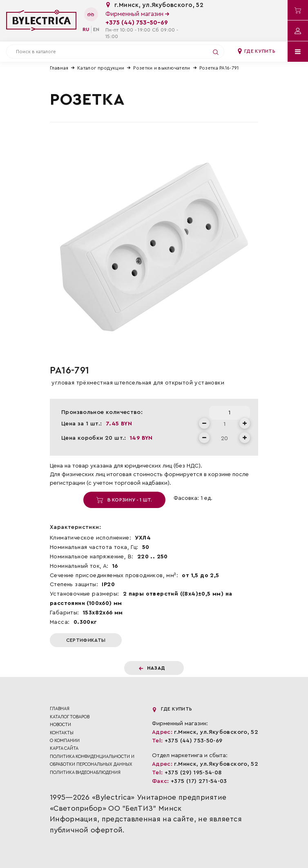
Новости (60, 725)
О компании (65, 741)
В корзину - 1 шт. (124, 500)
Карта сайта (64, 748)
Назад (152, 668)
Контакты (62, 733)
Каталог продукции (101, 68)
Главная (59, 68)
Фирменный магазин (137, 14)
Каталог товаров (70, 717)
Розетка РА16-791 (219, 68)
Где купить (256, 51)
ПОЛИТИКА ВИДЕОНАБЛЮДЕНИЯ (85, 772)
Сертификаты (86, 640)
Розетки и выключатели (162, 68)
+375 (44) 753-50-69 (137, 23)
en (96, 29)
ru (86, 29)
